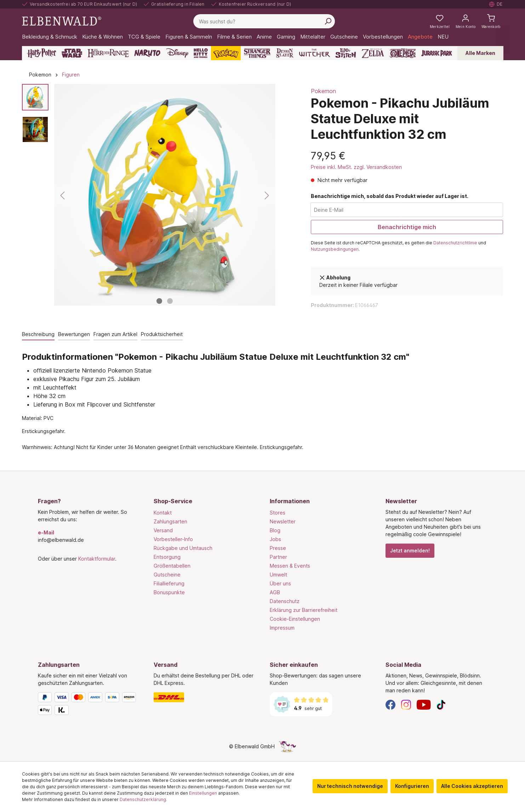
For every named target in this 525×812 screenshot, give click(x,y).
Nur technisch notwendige (350, 786)
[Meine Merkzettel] (440, 21)
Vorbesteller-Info (173, 539)
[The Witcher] (315, 53)
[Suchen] (328, 21)
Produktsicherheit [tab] (162, 334)
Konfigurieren (412, 786)
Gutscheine (167, 575)
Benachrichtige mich (407, 227)
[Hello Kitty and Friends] (201, 53)
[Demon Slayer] (285, 53)
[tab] (38, 334)
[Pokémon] (226, 53)
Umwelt (278, 575)
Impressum (282, 628)
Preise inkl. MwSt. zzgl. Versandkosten (356, 167)
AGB (275, 592)
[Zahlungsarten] (89, 705)
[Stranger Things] (257, 53)
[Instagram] (406, 704)
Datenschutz (285, 601)
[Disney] (177, 53)
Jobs (275, 539)
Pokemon (323, 91)
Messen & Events (290, 566)
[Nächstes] (267, 195)
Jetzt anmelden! (410, 550)
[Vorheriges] (63, 195)
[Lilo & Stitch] (346, 53)
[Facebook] (390, 704)
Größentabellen (172, 566)
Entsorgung (167, 557)
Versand (163, 530)
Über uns (280, 583)
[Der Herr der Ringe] (108, 53)
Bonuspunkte (169, 592)
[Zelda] (373, 53)
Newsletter (283, 521)
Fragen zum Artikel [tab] (115, 334)
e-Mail (46, 532)
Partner (278, 557)
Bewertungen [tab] (74, 334)
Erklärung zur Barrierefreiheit (304, 610)
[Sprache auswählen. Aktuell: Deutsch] (496, 4)
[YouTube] (424, 704)
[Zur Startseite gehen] (62, 21)
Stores (278, 513)
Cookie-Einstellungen (295, 619)
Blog (275, 530)
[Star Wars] (72, 53)
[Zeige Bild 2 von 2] (170, 301)
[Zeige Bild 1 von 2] (159, 301)
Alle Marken (480, 53)
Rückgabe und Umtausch (183, 548)
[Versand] (205, 697)
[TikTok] (441, 704)
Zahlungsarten (170, 521)
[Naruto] (147, 53)
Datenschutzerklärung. (143, 799)
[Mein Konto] (466, 21)
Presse (278, 548)
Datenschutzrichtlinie (455, 243)
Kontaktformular (97, 559)
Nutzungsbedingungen (335, 249)
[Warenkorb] (491, 21)
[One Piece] (403, 53)
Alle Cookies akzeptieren (472, 786)
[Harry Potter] (42, 53)
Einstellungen (203, 793)
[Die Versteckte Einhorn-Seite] (287, 746)
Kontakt (163, 513)
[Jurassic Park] (437, 53)
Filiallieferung (169, 583)
